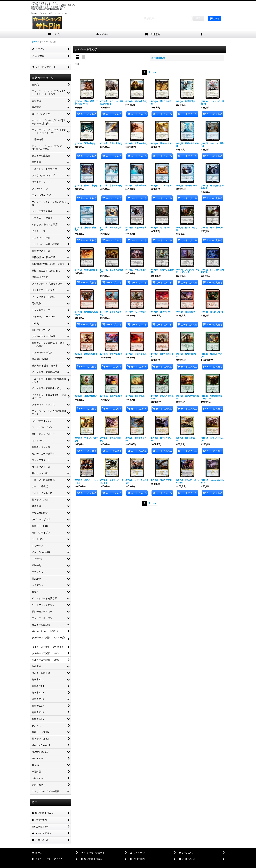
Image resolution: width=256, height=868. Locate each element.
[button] (201, 34)
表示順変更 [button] (158, 58)
